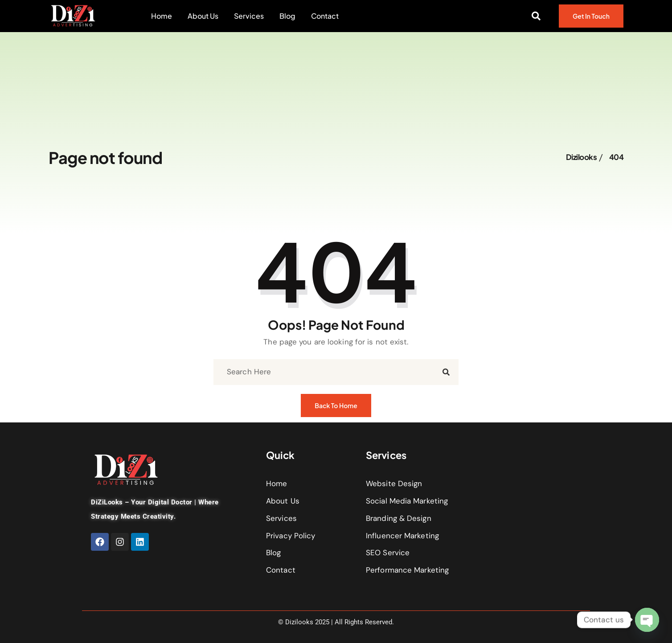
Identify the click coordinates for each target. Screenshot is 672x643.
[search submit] (446, 372)
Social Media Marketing (407, 501)
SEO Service (388, 553)
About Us (203, 16)
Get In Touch (591, 20)
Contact (325, 16)
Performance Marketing (407, 570)
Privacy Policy (291, 536)
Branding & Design (399, 518)
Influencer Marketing (402, 536)
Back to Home (336, 410)
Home (162, 16)
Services (249, 16)
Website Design (394, 483)
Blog (287, 16)
